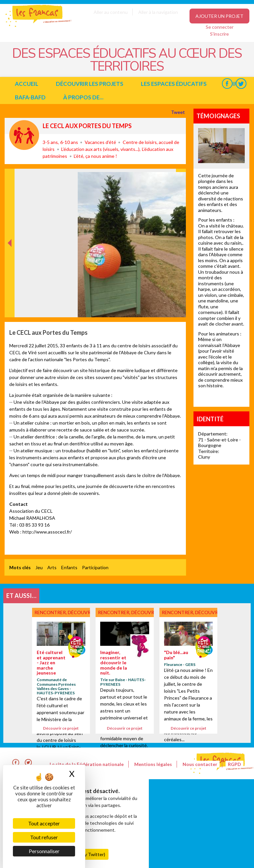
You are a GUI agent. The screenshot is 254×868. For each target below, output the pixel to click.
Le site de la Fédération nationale (87, 764)
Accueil (27, 84)
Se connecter (220, 27)
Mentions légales (153, 764)
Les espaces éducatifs (174, 84)
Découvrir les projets (90, 84)
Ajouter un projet (219, 16)
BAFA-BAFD (30, 97)
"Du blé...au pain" (176, 655)
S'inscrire (219, 34)
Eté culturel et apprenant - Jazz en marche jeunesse (51, 662)
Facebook (227, 84)
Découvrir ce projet (61, 728)
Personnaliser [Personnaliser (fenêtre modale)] (44, 851)
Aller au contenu (111, 12)
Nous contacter (200, 764)
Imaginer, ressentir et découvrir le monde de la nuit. (114, 662)
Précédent (10, 307)
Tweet (178, 112)
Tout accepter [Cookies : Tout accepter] (44, 823)
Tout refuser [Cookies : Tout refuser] (44, 837)
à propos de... (83, 97)
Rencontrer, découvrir (24, 135)
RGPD (234, 764)
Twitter (241, 84)
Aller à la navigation (158, 12)
